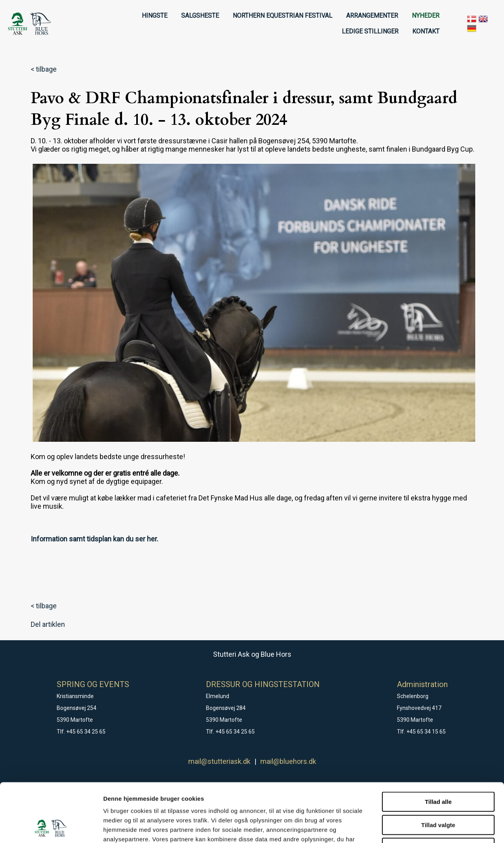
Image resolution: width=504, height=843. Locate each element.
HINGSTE (155, 16)
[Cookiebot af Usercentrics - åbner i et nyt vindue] (51, 828)
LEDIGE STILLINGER (370, 31)
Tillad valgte (438, 770)
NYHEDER (426, 16)
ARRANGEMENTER (372, 16)
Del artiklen (48, 624)
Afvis (438, 793)
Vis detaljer (409, 827)
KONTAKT (426, 31)
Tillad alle (438, 747)
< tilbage (44, 69)
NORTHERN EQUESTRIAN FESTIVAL (283, 16)
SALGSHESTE (200, 16)
